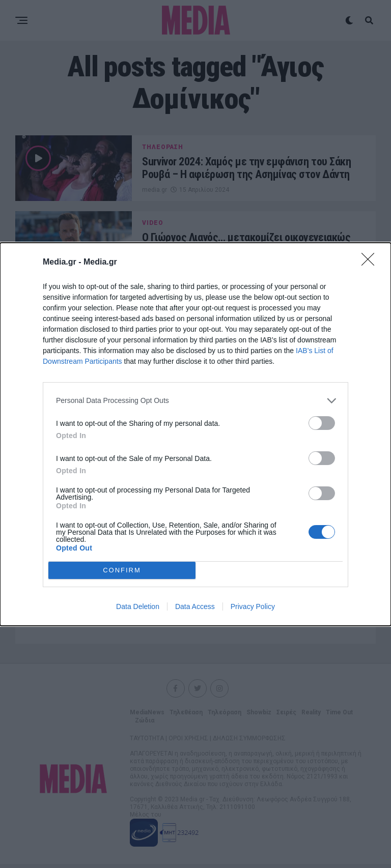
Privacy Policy (253, 606)
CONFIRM (122, 570)
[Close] (371, 263)
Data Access (195, 606)
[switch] (322, 423)
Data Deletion (138, 606)
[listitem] (195, 401)
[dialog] (195, 434)
